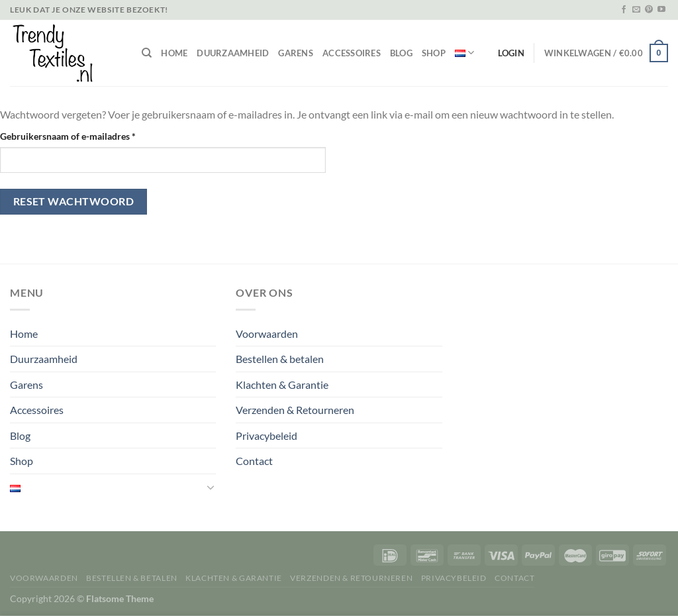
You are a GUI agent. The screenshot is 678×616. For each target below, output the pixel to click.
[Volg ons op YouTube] (661, 10)
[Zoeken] (147, 53)
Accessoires (352, 53)
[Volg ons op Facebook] (624, 10)
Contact (254, 461)
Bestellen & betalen (280, 359)
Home (174, 53)
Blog (401, 53)
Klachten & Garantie (282, 385)
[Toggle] (211, 487)
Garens (296, 53)
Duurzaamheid (233, 53)
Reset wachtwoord (73, 201)
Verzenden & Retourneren (295, 410)
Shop (434, 53)
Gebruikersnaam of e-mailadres (82, 135)
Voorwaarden (267, 334)
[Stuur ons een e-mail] (636, 10)
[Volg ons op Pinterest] (649, 10)
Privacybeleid (266, 436)
